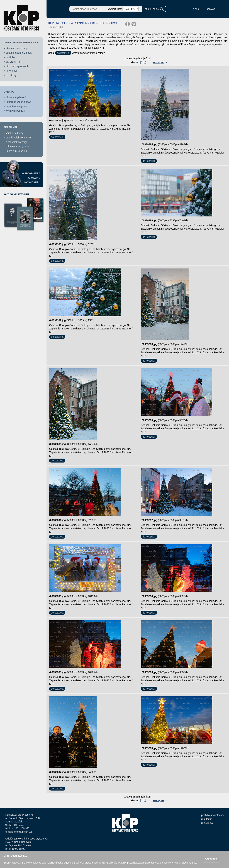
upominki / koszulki (16, 151)
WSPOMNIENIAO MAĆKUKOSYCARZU (31, 178)
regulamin (207, 819)
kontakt (211, 9)
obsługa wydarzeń (16, 97)
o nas (196, 9)
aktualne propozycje (17, 48)
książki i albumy (14, 133)
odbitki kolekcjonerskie (18, 138)
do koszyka (63, 53)
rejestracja (12, 75)
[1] (142, 62)
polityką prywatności (87, 863)
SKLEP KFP (11, 127)
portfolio (10, 57)
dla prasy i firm (14, 62)
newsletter (11, 71)
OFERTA (9, 92)
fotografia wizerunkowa (19, 102)
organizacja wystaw (17, 106)
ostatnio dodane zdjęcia (19, 53)
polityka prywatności (212, 815)
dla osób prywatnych (17, 66)
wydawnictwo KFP (16, 111)
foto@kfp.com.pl (23, 832)
